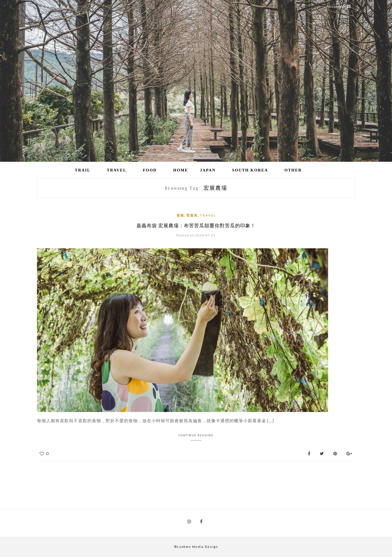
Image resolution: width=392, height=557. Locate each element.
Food (150, 170)
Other (293, 170)
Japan (208, 170)
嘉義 (180, 215)
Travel (117, 170)
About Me (339, 6)
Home (181, 170)
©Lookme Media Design (196, 547)
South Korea (250, 170)
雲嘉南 (192, 215)
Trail (83, 170)
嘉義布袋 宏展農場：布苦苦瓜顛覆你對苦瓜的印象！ (196, 225)
